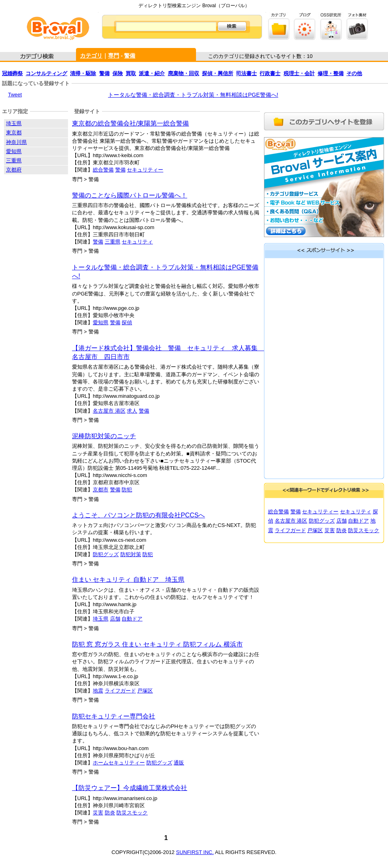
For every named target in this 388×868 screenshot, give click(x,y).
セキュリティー (145, 170)
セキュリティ (137, 242)
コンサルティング (46, 73)
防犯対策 (131, 554)
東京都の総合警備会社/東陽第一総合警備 (130, 123)
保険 (118, 73)
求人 (132, 411)
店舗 (115, 619)
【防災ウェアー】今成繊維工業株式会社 (130, 788)
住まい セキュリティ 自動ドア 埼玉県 (128, 580)
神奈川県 (16, 142)
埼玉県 (101, 619)
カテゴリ (91, 56)
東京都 (14, 133)
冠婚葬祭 (12, 73)
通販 (179, 763)
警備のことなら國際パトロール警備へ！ (130, 195)
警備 (130, 56)
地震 (98, 691)
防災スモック (132, 813)
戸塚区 (145, 691)
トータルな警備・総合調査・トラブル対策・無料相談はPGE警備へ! (193, 95)
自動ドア (132, 619)
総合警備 (103, 170)
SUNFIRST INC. (195, 852)
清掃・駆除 (83, 73)
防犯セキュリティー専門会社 (114, 716)
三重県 (113, 242)
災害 (98, 813)
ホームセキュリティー (119, 763)
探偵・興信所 (218, 73)
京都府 (14, 170)
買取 (131, 73)
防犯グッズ (106, 554)
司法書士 (246, 73)
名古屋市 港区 (109, 411)
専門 (114, 56)
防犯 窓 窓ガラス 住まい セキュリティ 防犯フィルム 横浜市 (157, 644)
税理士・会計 (299, 73)
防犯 (127, 490)
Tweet (15, 95)
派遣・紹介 (152, 73)
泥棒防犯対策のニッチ (104, 436)
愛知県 (101, 322)
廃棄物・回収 (184, 73)
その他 (354, 73)
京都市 (101, 490)
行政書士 (270, 73)
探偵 (127, 322)
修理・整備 (331, 73)
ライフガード (120, 691)
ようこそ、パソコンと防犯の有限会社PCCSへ (138, 515)
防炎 (110, 813)
